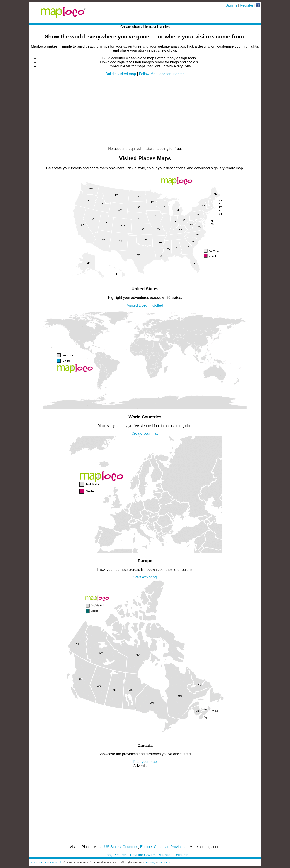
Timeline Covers (143, 855)
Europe (146, 847)
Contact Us (164, 862)
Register (246, 5)
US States (112, 847)
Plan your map (145, 762)
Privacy (151, 862)
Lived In (145, 305)
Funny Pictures (115, 855)
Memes (164, 855)
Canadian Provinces (170, 847)
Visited (132, 305)
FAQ (34, 862)
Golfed (158, 305)
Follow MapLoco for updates (162, 74)
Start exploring (145, 577)
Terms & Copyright (51, 862)
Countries (130, 847)
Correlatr (181, 855)
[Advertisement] (145, 111)
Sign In (231, 5)
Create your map (145, 433)
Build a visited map (121, 74)
